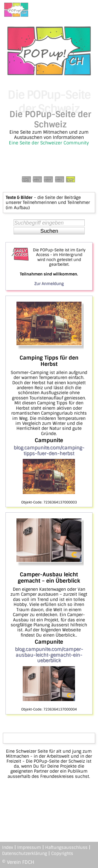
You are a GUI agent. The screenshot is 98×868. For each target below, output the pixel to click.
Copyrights (62, 853)
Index (8, 847)
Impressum (29, 847)
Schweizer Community (65, 143)
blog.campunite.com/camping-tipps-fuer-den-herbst (49, 451)
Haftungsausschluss (66, 847)
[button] (49, 231)
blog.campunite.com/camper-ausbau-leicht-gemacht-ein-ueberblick (49, 655)
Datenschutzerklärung (25, 853)
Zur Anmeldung (49, 284)
